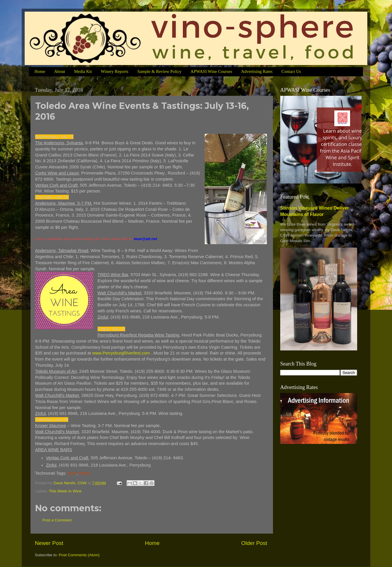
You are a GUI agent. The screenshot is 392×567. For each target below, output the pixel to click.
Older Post (254, 543)
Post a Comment (57, 520)
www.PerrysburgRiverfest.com (121, 353)
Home (40, 71)
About (60, 71)
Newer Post (49, 543)
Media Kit (83, 71)
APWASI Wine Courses (211, 71)
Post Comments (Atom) (79, 555)
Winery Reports (115, 71)
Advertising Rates (257, 71)
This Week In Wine (65, 491)
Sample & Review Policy (159, 71)
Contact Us (291, 71)
